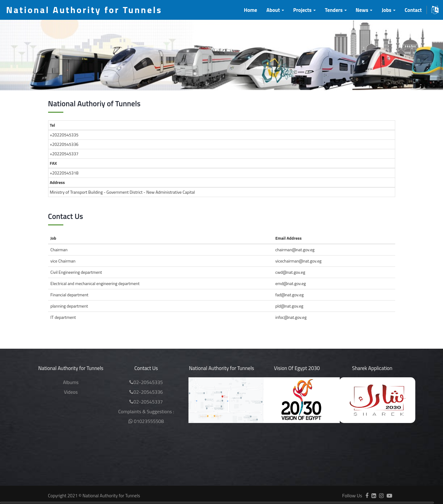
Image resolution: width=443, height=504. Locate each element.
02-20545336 (146, 392)
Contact (413, 10)
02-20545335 (146, 382)
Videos (71, 392)
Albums (71, 382)
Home (250, 10)
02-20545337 (146, 402)
